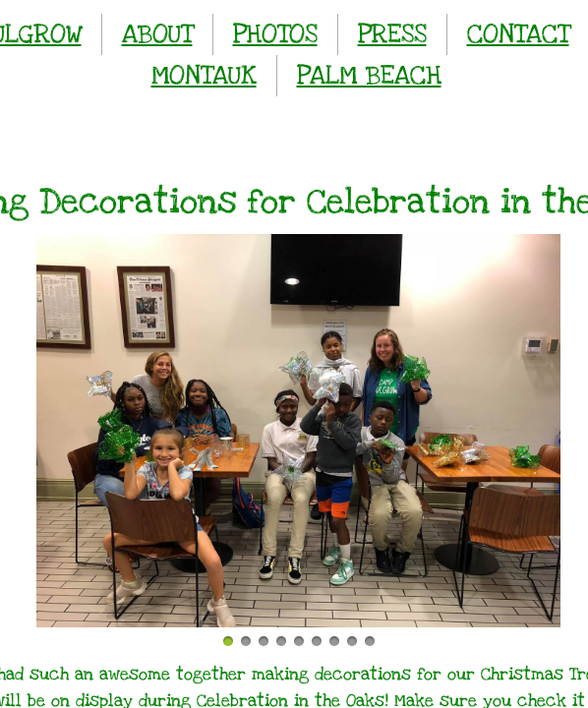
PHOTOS (275, 34)
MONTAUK (204, 75)
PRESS (392, 34)
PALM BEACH (369, 75)
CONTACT (518, 34)
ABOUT (157, 34)
